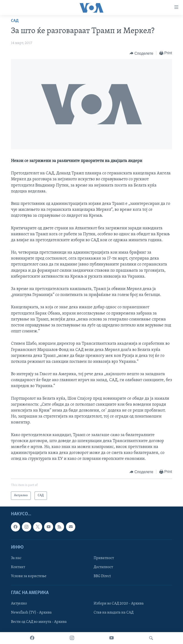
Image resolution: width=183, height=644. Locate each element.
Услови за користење (29, 576)
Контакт (18, 567)
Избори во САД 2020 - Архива (119, 604)
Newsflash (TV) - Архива (31, 613)
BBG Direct (102, 576)
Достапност (103, 567)
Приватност (104, 558)
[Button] (141, 53)
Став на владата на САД (114, 613)
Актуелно (19, 604)
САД (15, 21)
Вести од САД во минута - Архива (39, 622)
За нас (16, 558)
